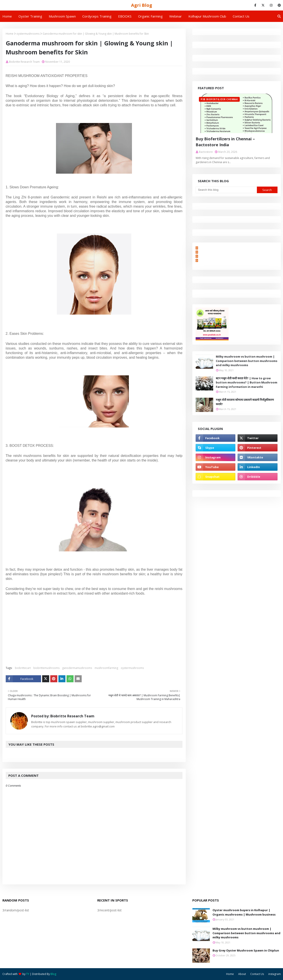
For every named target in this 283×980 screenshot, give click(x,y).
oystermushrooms (28, 34)
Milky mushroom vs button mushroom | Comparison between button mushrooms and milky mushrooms (247, 361)
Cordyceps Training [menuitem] (97, 16)
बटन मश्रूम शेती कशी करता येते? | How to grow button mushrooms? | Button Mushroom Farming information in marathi (247, 382)
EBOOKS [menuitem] (125, 16)
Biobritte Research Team (24, 62)
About (242, 974)
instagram (275, 974)
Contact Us (257, 974)
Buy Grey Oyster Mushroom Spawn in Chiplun (246, 950)
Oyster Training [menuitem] (30, 16)
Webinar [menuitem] (176, 16)
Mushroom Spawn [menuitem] (62, 16)
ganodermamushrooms (77, 668)
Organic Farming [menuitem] (150, 16)
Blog (53, 974)
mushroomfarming (106, 668)
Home (10, 34)
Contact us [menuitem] (241, 16)
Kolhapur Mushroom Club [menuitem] (207, 16)
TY (28, 974)
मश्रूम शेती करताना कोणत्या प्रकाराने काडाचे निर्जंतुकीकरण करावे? (245, 402)
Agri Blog (142, 5)
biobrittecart (23, 668)
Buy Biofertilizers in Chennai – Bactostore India (225, 142)
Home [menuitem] (7, 16)
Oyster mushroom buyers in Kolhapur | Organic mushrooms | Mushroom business (244, 912)
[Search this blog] (226, 190)
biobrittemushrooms (46, 668)
